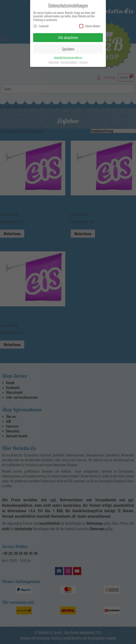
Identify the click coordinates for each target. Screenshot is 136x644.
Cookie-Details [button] (54, 62)
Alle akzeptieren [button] (68, 37)
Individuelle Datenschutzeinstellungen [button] (68, 57)
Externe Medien (90, 26)
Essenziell (41, 26)
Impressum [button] (84, 62)
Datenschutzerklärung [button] (69, 62)
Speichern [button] (68, 49)
